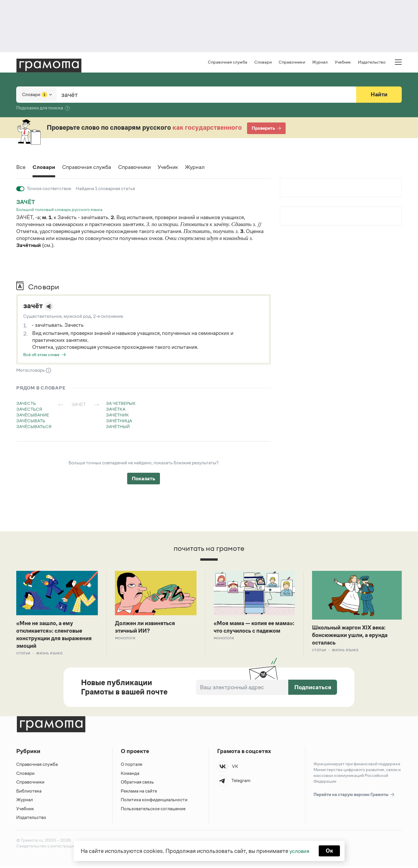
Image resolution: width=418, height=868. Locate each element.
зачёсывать (31, 421)
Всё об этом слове (41, 355)
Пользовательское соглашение (154, 810)
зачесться (29, 410)
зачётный (118, 427)
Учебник (343, 63)
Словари (263, 63)
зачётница (119, 421)
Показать (144, 479)
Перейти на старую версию (354, 796)
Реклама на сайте (139, 793)
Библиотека (29, 793)
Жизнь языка (49, 655)
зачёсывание (33, 415)
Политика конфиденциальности (154, 801)
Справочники (292, 63)
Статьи (23, 655)
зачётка (116, 410)
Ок (330, 851)
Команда (130, 775)
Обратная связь (137, 784)
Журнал (320, 63)
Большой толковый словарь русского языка (59, 210)
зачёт (26, 203)
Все (21, 168)
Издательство (372, 63)
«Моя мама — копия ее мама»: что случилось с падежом (246, 632)
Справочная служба (228, 63)
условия (299, 851)
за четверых (121, 404)
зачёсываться (34, 427)
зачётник (117, 415)
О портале (132, 766)
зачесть (26, 404)
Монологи (125, 639)
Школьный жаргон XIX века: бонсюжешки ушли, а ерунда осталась (352, 636)
